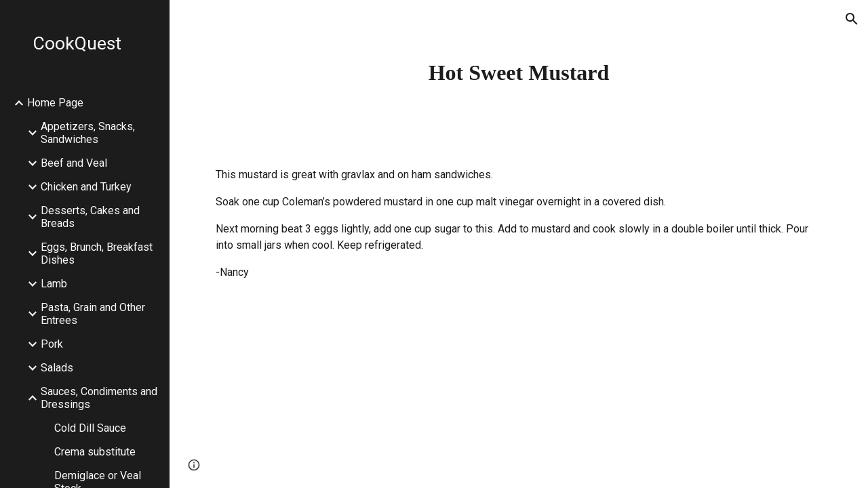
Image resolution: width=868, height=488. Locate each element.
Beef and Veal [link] (74, 163)
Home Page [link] (55, 103)
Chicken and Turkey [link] (86, 187)
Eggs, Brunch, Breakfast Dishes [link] (97, 253)
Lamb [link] (54, 284)
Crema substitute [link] (95, 452)
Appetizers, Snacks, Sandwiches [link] (88, 133)
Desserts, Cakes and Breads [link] (90, 217)
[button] (852, 19)
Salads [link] (57, 368)
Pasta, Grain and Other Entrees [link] (93, 314)
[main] (519, 73)
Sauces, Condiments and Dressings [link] (99, 398)
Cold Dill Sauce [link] (90, 428)
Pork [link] (52, 344)
